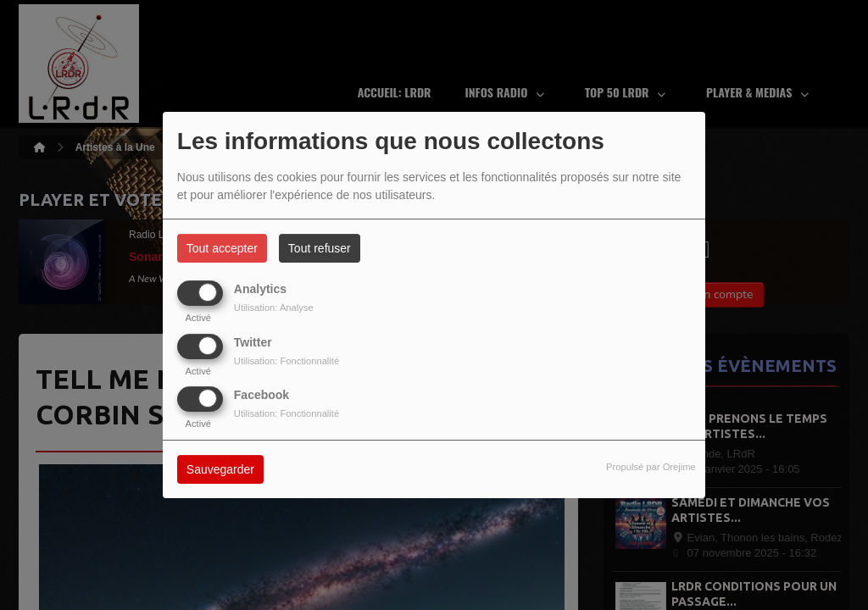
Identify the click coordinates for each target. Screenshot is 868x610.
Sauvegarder (220, 469)
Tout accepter (222, 248)
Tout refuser (320, 248)
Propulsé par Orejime (651, 467)
